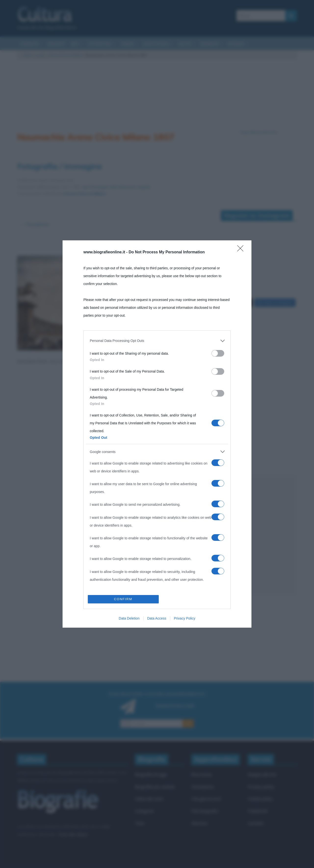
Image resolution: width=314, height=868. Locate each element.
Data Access (157, 618)
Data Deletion (129, 618)
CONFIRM (123, 599)
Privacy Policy (185, 618)
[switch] (218, 353)
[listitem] (157, 341)
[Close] (242, 250)
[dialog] (157, 434)
